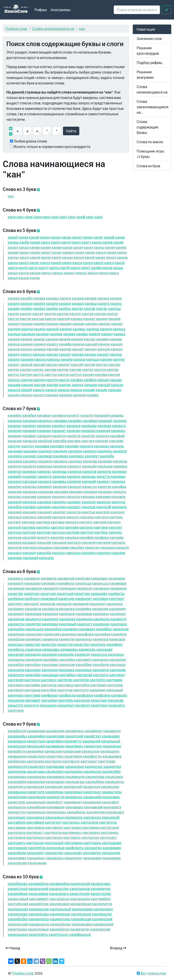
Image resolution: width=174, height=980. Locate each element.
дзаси (67, 614)
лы (13, 257)
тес (38, 369)
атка (102, 436)
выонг (84, 598)
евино (87, 629)
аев (91, 298)
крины (16, 659)
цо (13, 273)
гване (100, 598)
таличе (90, 822)
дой (53, 329)
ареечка (100, 888)
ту (43, 267)
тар (114, 364)
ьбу (27, 390)
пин (106, 359)
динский (102, 919)
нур (14, 354)
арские (53, 751)
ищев (46, 491)
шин (91, 385)
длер (90, 461)
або (26, 298)
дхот (74, 466)
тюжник (18, 848)
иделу (119, 634)
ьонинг (73, 858)
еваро (70, 629)
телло (97, 680)
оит (103, 354)
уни (114, 374)
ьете (122, 547)
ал (56, 237)
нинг (74, 502)
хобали (17, 853)
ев (35, 247)
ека (119, 334)
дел (14, 324)
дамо (15, 451)
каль (105, 491)
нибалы (76, 812)
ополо (16, 675)
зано (15, 481)
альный (111, 741)
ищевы (69, 649)
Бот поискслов (153, 973)
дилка (67, 619)
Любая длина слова (30, 141)
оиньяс (17, 817)
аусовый (18, 899)
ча (24, 273)
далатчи (102, 904)
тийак (32, 685)
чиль (118, 542)
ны (68, 257)
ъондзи (111, 853)
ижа (116, 339)
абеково (18, 883)
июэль (87, 649)
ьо (114, 273)
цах (116, 380)
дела (75, 451)
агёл (87, 415)
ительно (59, 934)
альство (59, 888)
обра (15, 507)
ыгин (92, 547)
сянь (87, 517)
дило (45, 461)
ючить (117, 705)
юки (65, 395)
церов (16, 700)
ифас (120, 486)
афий (117, 436)
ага (65, 298)
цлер (44, 542)
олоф (104, 507)
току (115, 527)
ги (66, 242)
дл (13, 247)
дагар (48, 604)
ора (79, 359)
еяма (118, 476)
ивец (59, 481)
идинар (37, 797)
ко (122, 252)
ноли (104, 502)
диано (101, 614)
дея (40, 324)
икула (50, 639)
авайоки (39, 883)
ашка (30, 441)
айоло (66, 583)
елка (75, 471)
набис (50, 659)
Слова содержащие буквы (147, 127)
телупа (53, 832)
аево (75, 420)
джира (33, 614)
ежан (29, 471)
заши (30, 481)
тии (50, 369)
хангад (93, 848)
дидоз (33, 619)
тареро (72, 827)
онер (15, 512)
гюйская (18, 904)
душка (118, 624)
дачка (66, 609)
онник (118, 670)
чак (40, 385)
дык (14, 334)
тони (44, 532)
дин (91, 324)
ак (45, 237)
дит (117, 324)
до (24, 247)
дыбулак (60, 924)
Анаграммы (61, 10)
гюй (63, 319)
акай (105, 420)
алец (44, 425)
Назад (13, 948)
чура (30, 547)
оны (53, 359)
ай (34, 237)
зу (88, 247)
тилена (17, 837)
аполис (93, 746)
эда (14, 395)
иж (121, 247)
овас (29, 507)
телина (17, 832)
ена (52, 339)
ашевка (112, 756)
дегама (36, 771)
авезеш (74, 731)
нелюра (36, 812)
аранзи (112, 746)
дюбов (53, 629)
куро (59, 496)
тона (15, 532)
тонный (54, 843)
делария (81, 914)
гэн (51, 319)
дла (27, 329)
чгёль (65, 700)
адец (117, 415)
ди (118, 242)
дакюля (17, 766)
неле (15, 502)
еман (119, 471)
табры (67, 675)
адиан (32, 583)
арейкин (18, 893)
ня (79, 257)
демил (117, 609)
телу (114, 522)
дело (90, 451)
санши (50, 675)
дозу (15, 466)
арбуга (16, 751)
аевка (49, 583)
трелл (16, 690)
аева (60, 420)
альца (83, 583)
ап (77, 237)
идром (16, 639)
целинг (35, 853)
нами (103, 496)
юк (24, 278)
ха (107, 267)
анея (29, 430)
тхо (64, 374)
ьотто (15, 705)
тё (65, 267)
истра (65, 644)
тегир (65, 680)
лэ (24, 257)
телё (14, 527)
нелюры (56, 812)
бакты (117, 593)
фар (77, 380)
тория (98, 685)
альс (59, 425)
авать (16, 578)
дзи (52, 324)
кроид (34, 659)
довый (68, 624)
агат (73, 415)
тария (16, 680)
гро (112, 314)
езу (107, 334)
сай (39, 364)
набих (67, 659)
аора (88, 430)
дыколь (115, 782)
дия (14, 329)
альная (92, 741)
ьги (51, 390)
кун (26, 349)
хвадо (119, 695)
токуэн (90, 837)
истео (49, 644)
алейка (55, 741)
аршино (110, 751)
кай (91, 344)
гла (50, 314)
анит (59, 430)
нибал (16, 664)
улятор (37, 848)
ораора (73, 817)
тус (38, 374)
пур (119, 359)
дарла (33, 609)
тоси (58, 532)
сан (52, 364)
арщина (17, 756)
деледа (74, 771)
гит (38, 314)
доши (45, 466)
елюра (16, 634)
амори (34, 588)
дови (105, 461)
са (77, 262)
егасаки (17, 929)
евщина (17, 792)
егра (14, 471)
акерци (17, 741)
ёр (66, 654)
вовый (49, 598)
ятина (16, 710)
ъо (46, 273)
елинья (73, 792)
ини (27, 344)
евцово (110, 787)
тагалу (53, 822)
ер (57, 247)
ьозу (58, 553)
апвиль (74, 746)
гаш (114, 308)
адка (15, 420)
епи (77, 339)
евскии (54, 787)
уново (16, 695)
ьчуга (31, 705)
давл (57, 446)
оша (93, 359)
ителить (38, 934)
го (76, 242)
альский (38, 888)
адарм (117, 578)
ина (14, 344)
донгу (85, 624)
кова (29, 496)
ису (52, 344)
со (109, 262)
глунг (15, 604)
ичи (78, 344)
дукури (36, 782)
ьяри (118, 553)
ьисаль (55, 858)
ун (75, 267)
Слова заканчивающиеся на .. (152, 107)
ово (90, 354)
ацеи (15, 441)
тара (43, 522)
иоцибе (93, 797)
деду (60, 451)
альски (17, 746)
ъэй (104, 385)
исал (75, 486)
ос (34, 262)
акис (15, 425)
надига (112, 807)
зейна (102, 634)
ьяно (103, 553)
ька (64, 390)
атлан (32, 593)
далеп (98, 604)
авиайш (17, 736)
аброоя (17, 731)
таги (102, 517)
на (35, 257)
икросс (74, 797)
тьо (76, 374)
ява (92, 395)
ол (111, 257)
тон (100, 369)
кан (82, 28)
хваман (112, 848)
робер (33, 675)
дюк (56, 334)
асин (44, 436)
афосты (92, 756)
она (40, 359)
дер (27, 324)
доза (120, 461)
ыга (14, 390)
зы (99, 247)
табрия (35, 822)
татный (110, 827)
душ (93, 329)
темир (114, 680)
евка (120, 466)
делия (100, 609)
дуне (60, 466)
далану (37, 766)
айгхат (93, 736)
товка (65, 685)
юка (52, 395)
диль (60, 461)
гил (26, 314)
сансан (92, 817)
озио (59, 507)
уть (64, 380)
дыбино (95, 782)
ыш (81, 273)
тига (57, 527)
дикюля (75, 777)
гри (100, 314)
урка (72, 537)
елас (44, 471)
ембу (15, 476)
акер (120, 420)
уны (14, 380)
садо (103, 512)
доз (40, 329)
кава (61, 491)
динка (84, 619)
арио (15, 436)
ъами (61, 547)
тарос (49, 680)
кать (119, 491)
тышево (112, 843)
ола (116, 354)
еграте (36, 792)
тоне (29, 532)
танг (14, 522)
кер (117, 344)
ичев (15, 491)
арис (30, 436)
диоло (101, 619)
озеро (118, 664)
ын (69, 273)
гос (75, 314)
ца (118, 267)
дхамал (55, 782)
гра (88, 314)
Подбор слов (16, 28)
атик (88, 436)
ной (104, 349)
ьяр (89, 390)
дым (28, 334)
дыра (105, 466)
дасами (75, 766)
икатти (55, 797)
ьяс (101, 390)
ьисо (15, 553)
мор (39, 349)
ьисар (116, 700)
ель (39, 339)
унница (55, 848)
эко (26, 395)
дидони (36, 777)
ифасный (80, 934)
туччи (65, 690)
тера (29, 527)
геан (102, 441)
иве (102, 339)
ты (54, 267)
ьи (103, 273)
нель (29, 502)
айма (90, 420)
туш (51, 374)
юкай (31, 558)
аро (78, 303)
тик (63, 369)
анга (119, 425)
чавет (33, 700)
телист (35, 832)
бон (65, 308)
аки (116, 298)
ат (98, 237)
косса (99, 654)
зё (110, 247)
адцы (45, 420)
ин (24, 252)
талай (84, 675)
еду (95, 334)
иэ (79, 252)
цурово (73, 853)
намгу (84, 659)
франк (102, 695)
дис (104, 324)
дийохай (81, 919)
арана (101, 588)
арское (91, 751)
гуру (14, 446)
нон (116, 349)
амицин (55, 746)
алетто (73, 741)
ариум (118, 588)
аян (14, 308)
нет (78, 349)
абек (15, 415)
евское (91, 787)
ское (59, 517)
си (88, 262)
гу (86, 242)
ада (78, 298)
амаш (89, 425)
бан (26, 308)
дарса (50, 609)
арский (72, 751)
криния (92, 802)
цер (27, 385)
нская (67, 664)
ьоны (73, 553)
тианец (110, 832)
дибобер (18, 919)
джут (92, 456)
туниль (92, 843)
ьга (39, 390)
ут (86, 267)
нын (39, 354)
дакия (81, 604)
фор (90, 380)
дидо (30, 461)
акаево (111, 736)
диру (75, 461)
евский (73, 787)
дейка (83, 609)
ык (58, 273)
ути (52, 380)
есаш (88, 476)
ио (35, 252)
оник (30, 512)
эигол (82, 705)
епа (64, 339)
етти (103, 476)
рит (14, 364)
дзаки (50, 614)
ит (46, 252)
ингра (100, 639)
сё (120, 262)
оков (88, 507)
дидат (118, 614)
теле (100, 522)
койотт (55, 802)
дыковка (82, 924)
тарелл (54, 827)
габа (60, 441)
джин (61, 456)
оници (83, 670)
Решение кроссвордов (148, 50)
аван (44, 415)
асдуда (37, 756)
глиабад (101, 899)
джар (45, 456)
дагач (64, 604)
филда (67, 695)
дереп (16, 614)
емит (30, 476)
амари (118, 583)
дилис (50, 619)
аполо (85, 588)
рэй (26, 364)
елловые (38, 929)
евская (35, 787)
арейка (35, 751)
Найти (71, 131)
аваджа (36, 731)
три (26, 374)
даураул (103, 909)
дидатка (39, 919)
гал (77, 308)
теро (43, 527)
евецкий (103, 924)
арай (103, 430)
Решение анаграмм (145, 75)
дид (65, 324)
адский (74, 736)
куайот (110, 802)
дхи (106, 329)
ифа (65, 344)
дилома (95, 777)
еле (26, 339)
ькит (29, 553)
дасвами (82, 909)
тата (72, 522)
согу (73, 517)
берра (16, 598)
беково (17, 761)
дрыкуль (39, 924)
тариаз (91, 827)
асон (59, 436)
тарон (32, 680)
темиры (72, 832)
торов (115, 685)
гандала (80, 899)
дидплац (60, 919)
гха (25, 319)
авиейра (59, 883)
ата (104, 303)
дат (89, 319)
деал (45, 451)
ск (99, 262)
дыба (89, 466)
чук (78, 385)
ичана (33, 649)
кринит (73, 802)
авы (52, 298)
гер (13, 314)
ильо (30, 486)
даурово (18, 914)
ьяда (89, 553)
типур (49, 685)
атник (48, 593)
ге (56, 242)
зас (90, 339)
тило (86, 527)
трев (73, 532)
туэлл (81, 690)
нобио (33, 664)
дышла (35, 629)
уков (15, 537)
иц (57, 252)
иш (68, 252)
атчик (82, 593)
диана (84, 614)
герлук (53, 761)
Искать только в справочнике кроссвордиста (52, 147)
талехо (71, 822)
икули (67, 639)
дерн (15, 456)
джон (76, 456)
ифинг (115, 644)
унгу (43, 537)
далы (101, 446)
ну (57, 257)
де (108, 242)
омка (119, 507)
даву (72, 446)
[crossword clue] (137, 10)
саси (15, 517)
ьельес (36, 858)
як (35, 278)
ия (90, 252)
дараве (55, 766)
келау (83, 654)
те (23, 267)
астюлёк (101, 893)
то (33, 267)
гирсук (71, 761)
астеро (55, 756)
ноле (89, 502)
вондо (66, 598)
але (14, 303)
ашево (99, 593)
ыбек (77, 547)
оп (24, 262)
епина (68, 634)
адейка (37, 736)
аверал (94, 731)
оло (14, 359)
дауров (17, 771)
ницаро (115, 812)
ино (40, 344)
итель (98, 644)
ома (27, 359)
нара (118, 496)
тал (102, 364)
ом (122, 257)
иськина (18, 934)
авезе (32, 578)
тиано (16, 685)
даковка (59, 904)
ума (101, 374)
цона (59, 542)
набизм (36, 807)
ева (69, 334)
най (53, 349)
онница (55, 817)
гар (90, 308)
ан (66, 237)
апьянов (80, 888)
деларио (60, 914)
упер (57, 537)
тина (101, 527)
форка (85, 695)
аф (109, 237)
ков (14, 349)
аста (74, 436)
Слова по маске (150, 142)
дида (15, 461)
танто (101, 675)
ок (100, 257)
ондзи (49, 670)
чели (88, 542)
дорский (18, 924)
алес (29, 425)
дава (42, 446)
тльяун (54, 837)
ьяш (115, 390)
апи (52, 303)
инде (60, 486)
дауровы (39, 914)
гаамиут (39, 899)
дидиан (17, 777)
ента (45, 476)
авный (66, 578)
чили (103, 542)
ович (44, 507)
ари (65, 303)
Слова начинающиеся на (53, 28)
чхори (82, 700)
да (97, 242)
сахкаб (111, 817)
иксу (103, 481)
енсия (51, 634)
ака (103, 298)
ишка (30, 491)
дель (105, 451)
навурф (93, 807)
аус (116, 303)
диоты (16, 624)
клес (15, 496)
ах (120, 237)
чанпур (92, 853)
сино (29, 517)
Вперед (118, 948)
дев (115, 319)
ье (92, 273)
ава (39, 298)
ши (35, 273)
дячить (17, 787)
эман (15, 558)
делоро (93, 771)
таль (116, 517)
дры (79, 329)
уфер (86, 537)
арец (118, 430)
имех (45, 486)
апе (39, 303)
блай (45, 441)
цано (29, 542)
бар (52, 308)
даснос (94, 766)
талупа (108, 822)
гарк (74, 441)
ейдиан (54, 792)
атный (65, 593)
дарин (16, 609)
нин (91, 349)
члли (15, 547)
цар (103, 380)
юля (79, 395)
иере (74, 481)
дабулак (39, 904)
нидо (59, 502)
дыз (119, 329)
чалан (49, 700)
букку (32, 598)
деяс (30, 456)
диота (118, 619)
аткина (73, 756)
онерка (36, 817)
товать (72, 837)
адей (102, 415)
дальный (60, 909)
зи (78, 247)
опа (67, 359)
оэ (45, 262)
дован (50, 624)
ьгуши (99, 700)
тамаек (17, 827)
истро (81, 644)
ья (13, 278)
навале (56, 807)
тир (76, 369)
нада (88, 496)
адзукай (80, 883)
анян (74, 430)
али (27, 303)
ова (77, 354)
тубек (49, 690)
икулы (83, 639)
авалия (55, 731)
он (13, 262)
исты (89, 486)
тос (13, 374)
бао (39, 308)
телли (81, 680)
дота (29, 466)
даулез (112, 766)
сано (118, 512)
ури (39, 380)
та (13, 267)
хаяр (117, 537)
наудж (117, 659)
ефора (85, 634)
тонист (108, 837)
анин (44, 430)
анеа (15, 430)
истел (32, 644)
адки (30, 420)
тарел (117, 675)
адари (99, 578)
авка (59, 415)
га (46, 242)
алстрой (18, 888)
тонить (17, 843)
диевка (56, 777)
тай (89, 364)
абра (29, 415)
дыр (42, 334)
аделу (16, 583)
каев (76, 491)
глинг (117, 598)
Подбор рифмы (150, 63)
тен (13, 369)
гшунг (31, 604)
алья (73, 425)
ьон (76, 390)
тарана (36, 827)
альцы (100, 583)
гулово (107, 761)
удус (115, 532)
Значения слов (149, 38)
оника (66, 670)
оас (52, 354)
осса (74, 512)
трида (32, 690)
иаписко (59, 929)
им (13, 252)
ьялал (66, 705)
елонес (92, 792)
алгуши (36, 741)
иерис (33, 639)
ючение (37, 863)
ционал (54, 853)
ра (67, 262)
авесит (112, 731)
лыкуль (17, 807)
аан (14, 298)
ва (35, 242)
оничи (101, 670)
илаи (118, 481)
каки (90, 491)
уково (98, 690)
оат (65, 354)
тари (57, 522)
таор (29, 522)
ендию (34, 634)
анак (104, 425)
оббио (84, 664)
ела (14, 339)
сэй (77, 364)
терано (91, 832)
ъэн (117, 385)
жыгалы (112, 792)
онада (16, 670)
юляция (17, 863)
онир (45, 512)
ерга (74, 476)
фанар (50, 695)
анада (68, 588)
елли (104, 471)
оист (74, 507)
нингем (96, 812)
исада (117, 639)
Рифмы (41, 10)
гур (13, 319)
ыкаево (17, 858)
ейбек (104, 629)
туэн (87, 532)
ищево (51, 649)
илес (15, 486)
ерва (59, 476)
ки (111, 252)
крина (116, 654)
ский (44, 517)
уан (88, 374)
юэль (46, 558)
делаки (54, 771)
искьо (16, 644)
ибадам (17, 797)
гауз (88, 441)
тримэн (73, 843)
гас (102, 308)
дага (86, 446)
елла (89, 471)
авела (49, 578)
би (24, 242)
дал (76, 319)
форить (74, 848)
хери (15, 542)
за (67, 247)
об (90, 257)
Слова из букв (148, 166)
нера (44, 502)
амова (16, 588)
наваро (74, 807)
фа (96, 267)
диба (107, 456)
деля (120, 451)
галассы (59, 899)
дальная (18, 909)
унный (115, 690)
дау (102, 319)
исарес (111, 797)
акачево (101, 883)
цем (14, 385)
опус (59, 512)
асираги (59, 893)
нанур (100, 659)
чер (53, 385)
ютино (99, 705)
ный (36, 802)
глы (63, 314)
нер (65, 349)
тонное (35, 843)
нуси (118, 502)
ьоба (44, 553)
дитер (33, 624)
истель (17, 802)
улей (29, 537)
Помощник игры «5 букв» (150, 154)
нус (26, 354)
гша (38, 319)
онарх (33, 670)
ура (27, 380)
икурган (80, 929)
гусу (28, 446)
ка (101, 252)
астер (15, 593)
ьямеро (112, 858)
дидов (16, 619)
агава (83, 578)
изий (89, 481)
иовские (100, 929)
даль (117, 446)
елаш (59, 471)
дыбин (16, 629)
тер (26, 369)
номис (50, 664)
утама (33, 695)
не (46, 257)
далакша (81, 904)
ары (91, 303)
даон (30, 451)
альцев (35, 746)
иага (45, 481)
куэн (73, 496)
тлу (88, 369)
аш (13, 242)
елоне (121, 629)
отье (88, 512)
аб (13, 237)
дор (66, 329)
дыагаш (75, 782)
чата (74, 542)
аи (23, 237)
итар (105, 486)
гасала (35, 761)
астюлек (80, 893)
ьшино (48, 705)
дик (78, 324)
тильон (35, 837)
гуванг (89, 761)
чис (65, 385)
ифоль (16, 649)
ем (46, 247)
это (39, 395)
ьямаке (92, 858)
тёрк (101, 532)
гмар (116, 441)
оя (56, 262)
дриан (101, 624)
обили (101, 664)
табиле (17, 822)
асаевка (38, 893)
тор (113, 369)
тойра (82, 685)
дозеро (114, 777)
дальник (39, 909)
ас (88, 237)
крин (44, 496)
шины (45, 547)
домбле (17, 782)
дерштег (102, 914)
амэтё (51, 588)
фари (102, 537)
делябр (111, 771)
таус (86, 522)
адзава (56, 736)
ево (82, 334)
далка (114, 604)
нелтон (17, 812)
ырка (107, 547)
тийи (72, 527)
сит (64, 364)
